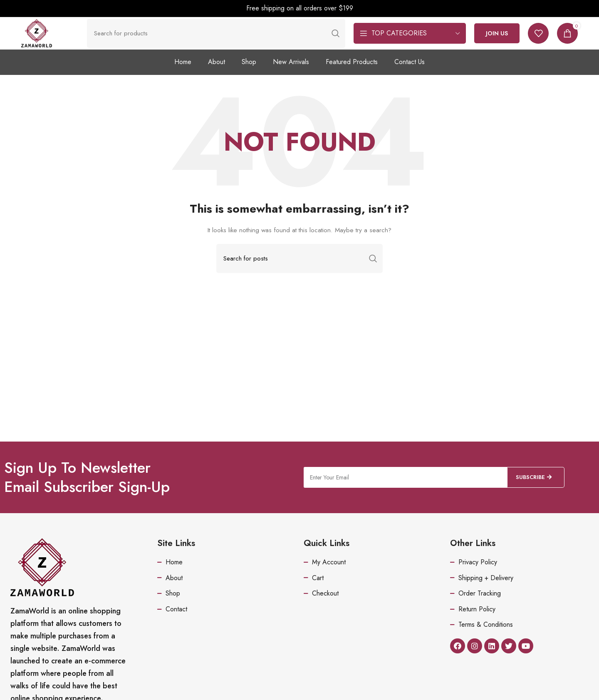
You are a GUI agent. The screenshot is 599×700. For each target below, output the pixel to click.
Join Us (497, 42)
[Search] (226, 42)
